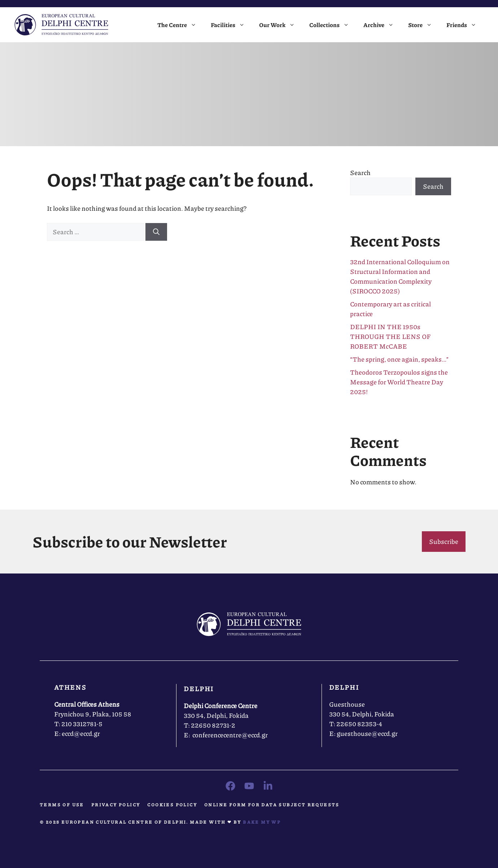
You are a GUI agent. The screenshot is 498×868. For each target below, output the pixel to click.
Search (360, 173)
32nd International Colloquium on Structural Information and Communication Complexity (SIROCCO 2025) (400, 276)
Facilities (231, 25)
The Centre (180, 25)
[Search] (156, 232)
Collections (333, 25)
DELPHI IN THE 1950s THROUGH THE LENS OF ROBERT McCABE (390, 336)
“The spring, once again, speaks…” (400, 359)
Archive (382, 25)
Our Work (281, 25)
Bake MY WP (262, 822)
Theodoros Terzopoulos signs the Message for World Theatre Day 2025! (399, 382)
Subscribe (444, 541)
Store (424, 25)
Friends (465, 25)
